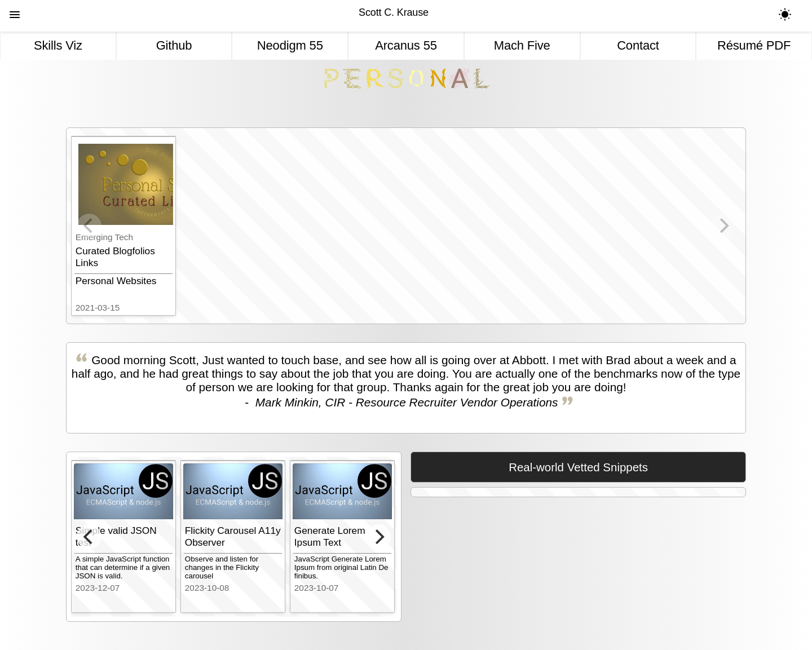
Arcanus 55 (406, 45)
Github (174, 45)
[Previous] (89, 537)
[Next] (378, 537)
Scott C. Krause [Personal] (394, 12)
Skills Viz (58, 45)
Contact (638, 45)
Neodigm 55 (290, 45)
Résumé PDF (754, 45)
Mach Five (522, 45)
